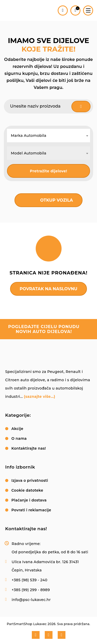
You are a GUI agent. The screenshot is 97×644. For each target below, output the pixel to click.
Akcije (17, 429)
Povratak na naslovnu (48, 289)
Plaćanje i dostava (29, 500)
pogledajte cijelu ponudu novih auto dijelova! (44, 329)
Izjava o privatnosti (30, 480)
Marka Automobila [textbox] (29, 136)
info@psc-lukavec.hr (31, 600)
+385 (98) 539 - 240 (29, 580)
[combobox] (48, 136)
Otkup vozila (57, 200)
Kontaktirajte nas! (29, 448)
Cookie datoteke (27, 490)
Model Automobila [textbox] (29, 153)
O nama (19, 438)
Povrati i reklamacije (31, 510)
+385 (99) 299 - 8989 (31, 590)
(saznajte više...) (39, 397)
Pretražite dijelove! (49, 171)
